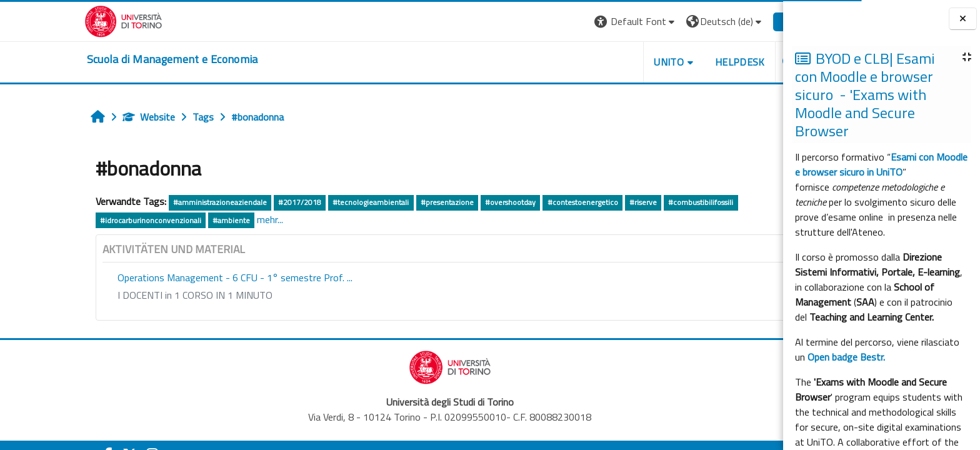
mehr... (212, 219)
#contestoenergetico (525, 202)
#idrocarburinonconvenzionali (92, 220)
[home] (114, 59)
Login (736, 21)
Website (91, 117)
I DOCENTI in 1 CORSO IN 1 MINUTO (137, 295)
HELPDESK (682, 62)
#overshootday (452, 202)
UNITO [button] (611, 62)
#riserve (585, 202)
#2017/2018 (242, 202)
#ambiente (173, 220)
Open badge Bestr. (846, 357)
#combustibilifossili (642, 202)
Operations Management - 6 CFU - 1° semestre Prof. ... (177, 277)
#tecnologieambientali (312, 202)
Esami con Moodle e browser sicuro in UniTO (881, 164)
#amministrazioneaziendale (162, 202)
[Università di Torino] (65, 20)
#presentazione (389, 202)
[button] (578, 22)
